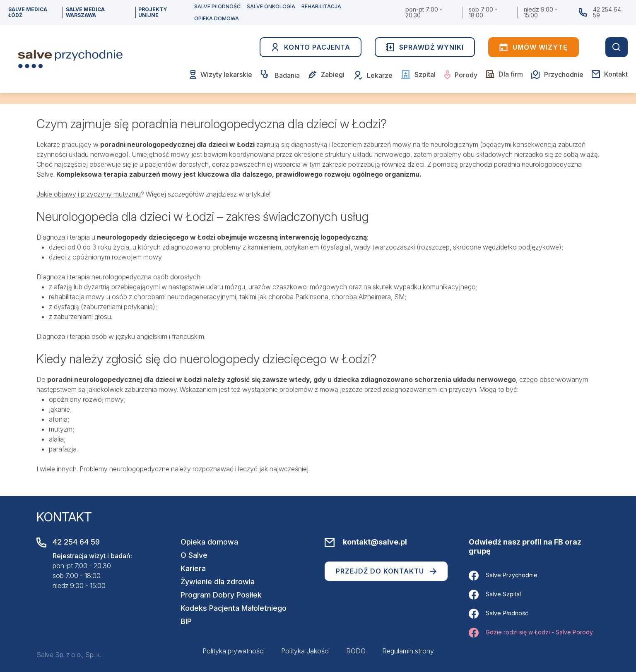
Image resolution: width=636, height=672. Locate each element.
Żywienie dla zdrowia (218, 582)
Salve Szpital (495, 595)
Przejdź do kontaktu (386, 571)
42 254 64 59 (607, 12)
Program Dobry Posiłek (221, 595)
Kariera (193, 568)
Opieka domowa (209, 542)
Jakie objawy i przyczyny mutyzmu (89, 194)
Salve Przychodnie (503, 576)
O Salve (194, 555)
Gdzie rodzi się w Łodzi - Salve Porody (531, 633)
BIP (186, 621)
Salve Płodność (499, 614)
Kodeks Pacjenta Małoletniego (234, 608)
